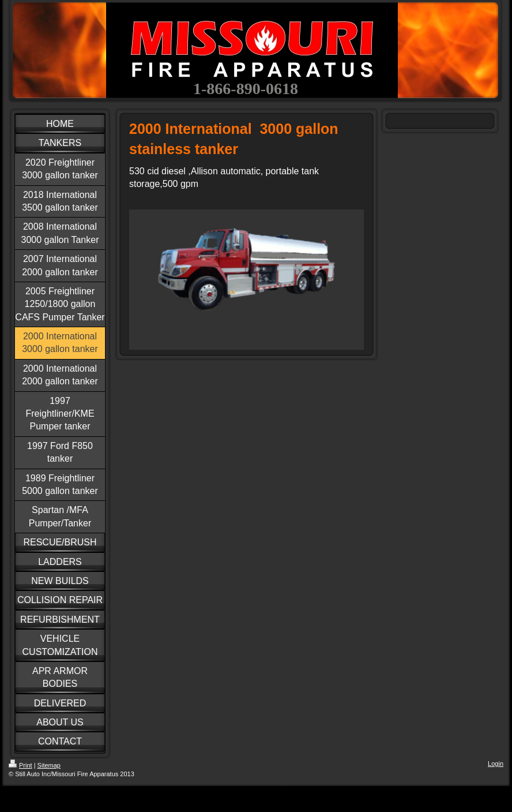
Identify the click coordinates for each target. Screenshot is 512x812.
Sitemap (49, 765)
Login (496, 764)
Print (20, 765)
